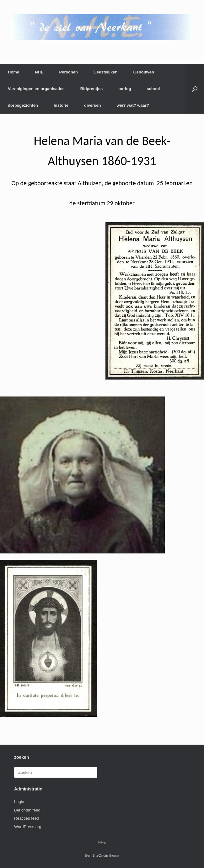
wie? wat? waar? (133, 105)
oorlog (125, 89)
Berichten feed (27, 810)
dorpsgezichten (23, 105)
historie (61, 105)
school (153, 89)
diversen (92, 105)
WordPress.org (28, 827)
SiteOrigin (100, 855)
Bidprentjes (92, 89)
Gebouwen (143, 72)
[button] (195, 89)
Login (19, 802)
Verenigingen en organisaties (36, 89)
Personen (69, 72)
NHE (39, 72)
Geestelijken (106, 72)
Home (13, 72)
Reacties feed (27, 818)
